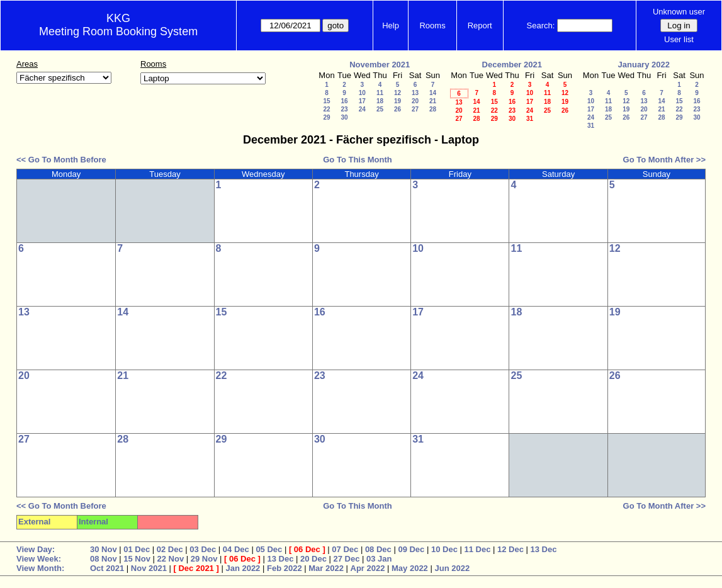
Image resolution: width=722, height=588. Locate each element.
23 (344, 109)
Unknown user (679, 12)
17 (362, 101)
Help (391, 25)
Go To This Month (358, 160)
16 (344, 101)
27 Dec (347, 559)
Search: (541, 25)
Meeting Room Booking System (118, 31)
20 (415, 101)
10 (362, 93)
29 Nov (204, 559)
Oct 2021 (107, 568)
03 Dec (203, 549)
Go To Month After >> (664, 160)
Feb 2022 (285, 568)
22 (326, 109)
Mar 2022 (326, 568)
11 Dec (477, 549)
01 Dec (137, 549)
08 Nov (104, 559)
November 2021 (380, 65)
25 (380, 109)
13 (415, 93)
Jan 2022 (243, 568)
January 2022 (644, 65)
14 (433, 93)
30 (344, 117)
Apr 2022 (368, 568)
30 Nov (104, 549)
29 (326, 117)
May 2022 (410, 568)
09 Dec (411, 549)
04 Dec (236, 549)
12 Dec (510, 549)
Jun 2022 (452, 568)
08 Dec (378, 549)
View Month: (40, 568)
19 (398, 101)
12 (398, 93)
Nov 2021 (149, 568)
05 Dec (269, 549)
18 (380, 101)
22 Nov (171, 559)
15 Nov (137, 559)
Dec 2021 (196, 568)
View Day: (36, 549)
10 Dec (444, 549)
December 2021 (512, 65)
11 (380, 93)
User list (679, 39)
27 (415, 109)
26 (398, 109)
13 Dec (544, 549)
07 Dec (345, 549)
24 (362, 109)
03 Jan (379, 559)
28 (433, 109)
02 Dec (170, 549)
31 (530, 119)
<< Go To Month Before (61, 160)
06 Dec (307, 549)
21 (433, 101)
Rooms (432, 25)
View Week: (39, 559)
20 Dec (313, 559)
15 (326, 101)
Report (480, 25)
